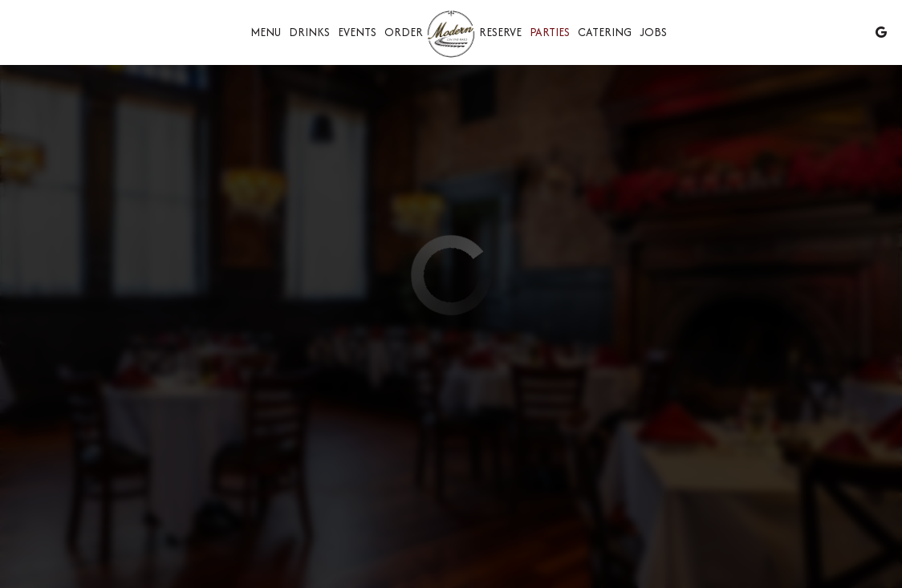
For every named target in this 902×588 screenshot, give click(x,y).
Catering (605, 32)
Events (357, 32)
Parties (550, 32)
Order (404, 32)
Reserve (500, 32)
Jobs (653, 32)
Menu (266, 32)
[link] (451, 35)
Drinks (309, 32)
